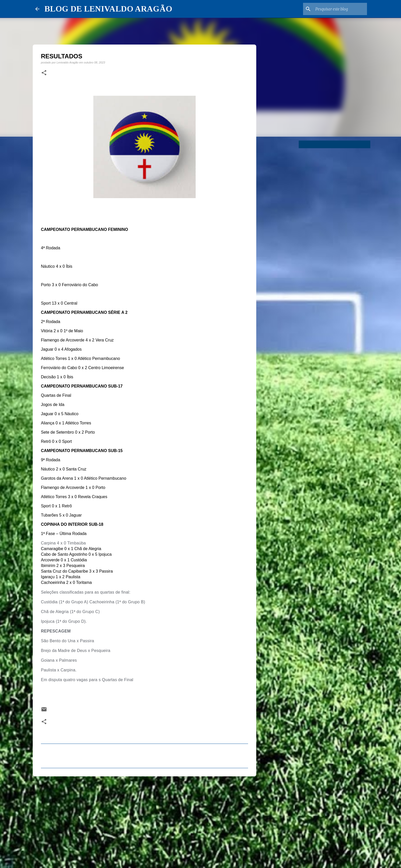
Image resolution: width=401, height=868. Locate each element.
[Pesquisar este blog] (340, 9)
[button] (44, 73)
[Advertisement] (144, 820)
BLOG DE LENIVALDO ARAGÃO (108, 9)
